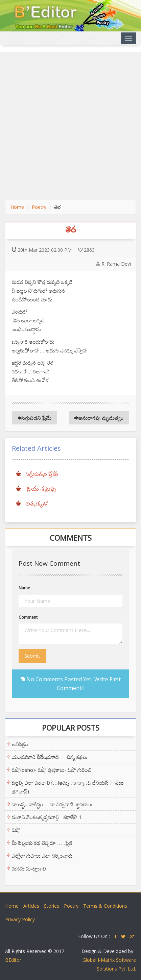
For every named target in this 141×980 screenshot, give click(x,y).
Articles (31, 906)
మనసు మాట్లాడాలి (29, 868)
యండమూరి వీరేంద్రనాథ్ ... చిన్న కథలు (50, 757)
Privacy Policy (20, 919)
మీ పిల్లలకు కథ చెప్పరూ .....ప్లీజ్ (42, 843)
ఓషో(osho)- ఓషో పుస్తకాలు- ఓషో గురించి (52, 770)
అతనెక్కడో (37, 504)
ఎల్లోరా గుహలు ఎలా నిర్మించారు (42, 856)
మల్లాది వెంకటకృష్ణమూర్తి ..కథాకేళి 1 (47, 817)
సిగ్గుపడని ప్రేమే (34, 418)
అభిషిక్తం (20, 744)
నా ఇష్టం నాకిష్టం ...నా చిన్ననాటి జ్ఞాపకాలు (52, 804)
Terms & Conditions (105, 906)
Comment (28, 617)
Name (24, 588)
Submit (32, 656)
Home (17, 207)
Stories (52, 906)
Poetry (39, 207)
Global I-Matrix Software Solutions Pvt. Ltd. (109, 964)
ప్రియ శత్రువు (41, 489)
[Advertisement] (70, 126)
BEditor (13, 960)
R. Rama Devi (116, 264)
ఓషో (16, 830)
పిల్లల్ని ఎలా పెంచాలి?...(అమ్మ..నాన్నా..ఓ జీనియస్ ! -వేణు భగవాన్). (68, 787)
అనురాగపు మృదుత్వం (99, 418)
